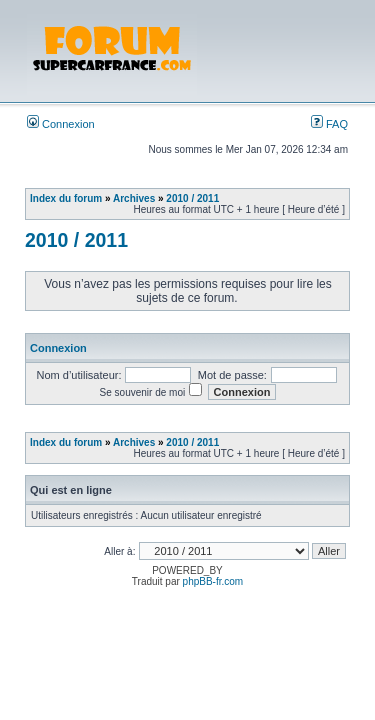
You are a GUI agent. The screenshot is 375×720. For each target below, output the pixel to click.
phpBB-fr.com (213, 581)
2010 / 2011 (192, 198)
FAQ (329, 124)
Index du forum (66, 198)
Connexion (61, 124)
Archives (134, 198)
